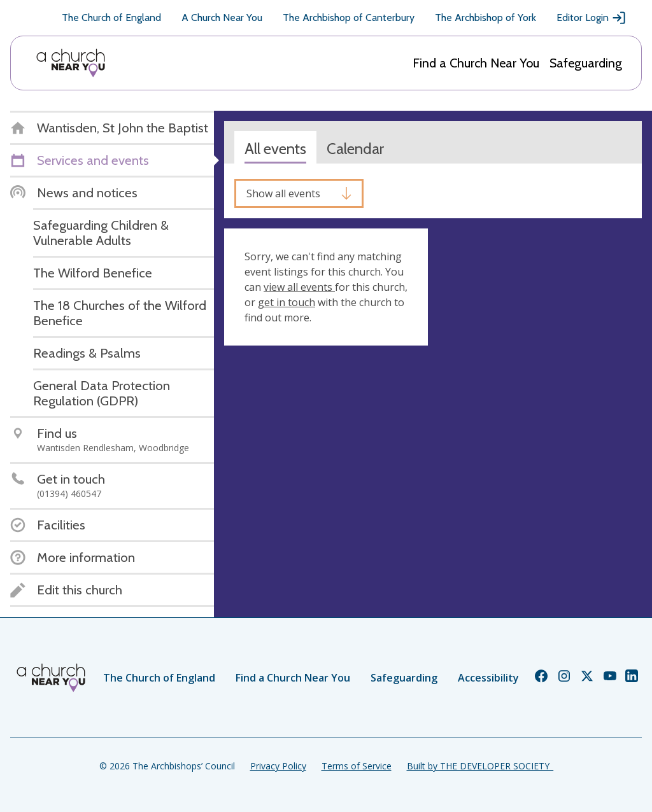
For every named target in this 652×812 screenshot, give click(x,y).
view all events (299, 287)
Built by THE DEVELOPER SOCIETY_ (480, 766)
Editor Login (592, 18)
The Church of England (111, 17)
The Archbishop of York (485, 17)
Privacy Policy (278, 766)
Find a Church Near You (476, 63)
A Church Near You (222, 17)
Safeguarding (586, 63)
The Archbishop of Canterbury (349, 17)
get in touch (287, 302)
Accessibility (488, 678)
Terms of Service (357, 766)
